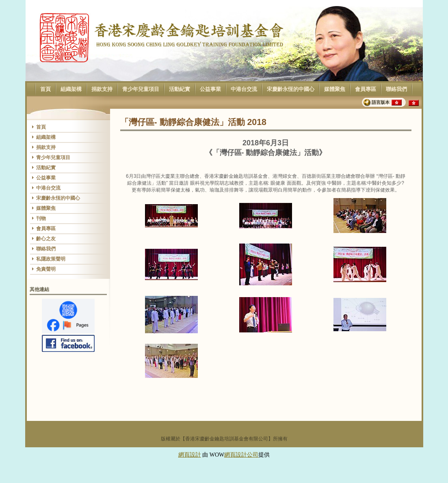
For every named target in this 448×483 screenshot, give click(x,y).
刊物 (41, 218)
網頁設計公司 (241, 455)
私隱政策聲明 (51, 259)
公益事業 (210, 89)
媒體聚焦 (334, 89)
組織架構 (71, 89)
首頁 (45, 89)
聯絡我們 (396, 89)
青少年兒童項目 (141, 89)
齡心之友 (46, 239)
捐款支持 (102, 89)
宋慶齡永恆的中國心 (290, 89)
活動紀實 (179, 89)
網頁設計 (190, 455)
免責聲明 (46, 269)
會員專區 (365, 89)
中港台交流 (244, 89)
